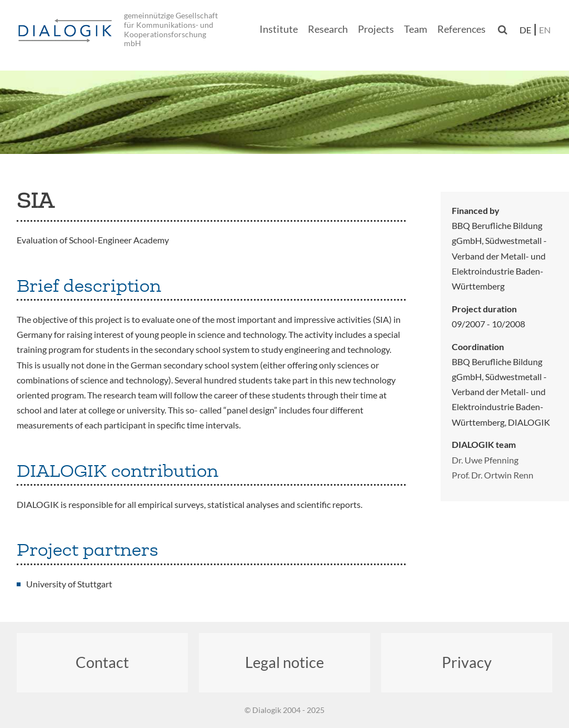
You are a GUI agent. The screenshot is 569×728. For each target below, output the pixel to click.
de (525, 30)
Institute (279, 29)
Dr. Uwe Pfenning (485, 460)
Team (416, 29)
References (461, 29)
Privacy (467, 662)
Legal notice (284, 662)
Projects (376, 29)
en (545, 30)
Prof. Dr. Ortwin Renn (493, 475)
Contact (102, 662)
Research (328, 29)
